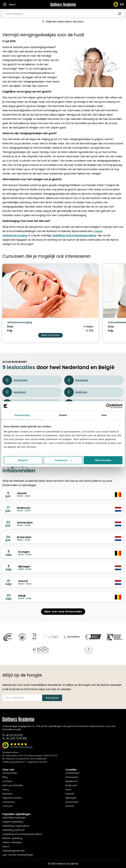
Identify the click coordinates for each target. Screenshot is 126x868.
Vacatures (9, 802)
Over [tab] (104, 415)
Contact (7, 806)
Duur (10, 327)
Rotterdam (72, 802)
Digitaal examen (12, 798)
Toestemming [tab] (22, 415)
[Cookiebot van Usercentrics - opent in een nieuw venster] (108, 406)
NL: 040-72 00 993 (17, 738)
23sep (9, 597)
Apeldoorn (14, 392)
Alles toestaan (103, 460)
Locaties (7, 781)
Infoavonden (10, 773)
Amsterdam (15, 380)
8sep (9, 553)
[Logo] (63, 5)
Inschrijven (52, 698)
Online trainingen (12, 842)
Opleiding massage (14, 817)
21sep (9, 582)
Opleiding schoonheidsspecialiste (22, 834)
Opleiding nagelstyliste (16, 826)
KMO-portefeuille (12, 785)
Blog (5, 777)
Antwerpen (76, 380)
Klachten (8, 794)
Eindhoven (76, 392)
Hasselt (70, 794)
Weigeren (23, 460)
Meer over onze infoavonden (63, 612)
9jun (8, 494)
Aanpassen (63, 460)
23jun (8, 524)
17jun (8, 509)
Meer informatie (50, 335)
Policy (6, 789)
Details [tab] (63, 415)
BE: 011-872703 (15, 735)
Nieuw (6, 846)
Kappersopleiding (13, 822)
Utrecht (70, 806)
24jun (8, 538)
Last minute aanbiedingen (18, 855)
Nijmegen (71, 798)
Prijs (10, 331)
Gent (68, 789)
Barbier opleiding (12, 838)
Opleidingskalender (14, 851)
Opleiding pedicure (14, 830)
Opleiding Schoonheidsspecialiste (74, 235)
